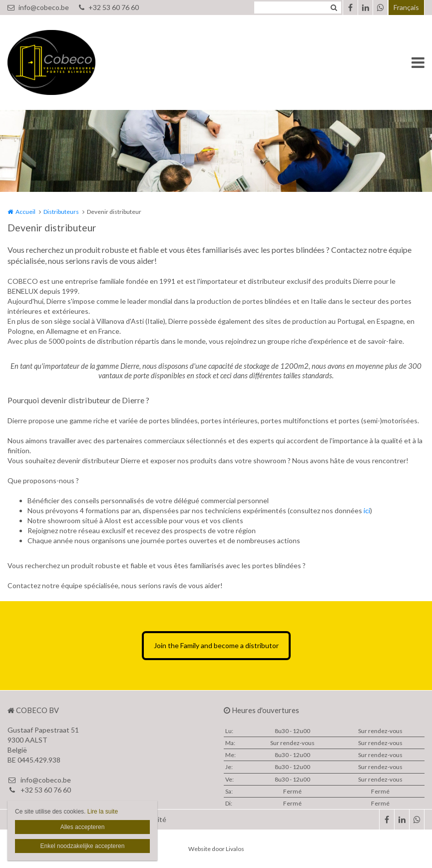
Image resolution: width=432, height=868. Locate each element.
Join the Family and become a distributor (216, 645)
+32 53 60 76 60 (109, 7)
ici (367, 510)
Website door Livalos (216, 849)
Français (406, 7)
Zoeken (334, 7)
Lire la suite (103, 812)
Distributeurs (61, 212)
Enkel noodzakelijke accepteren (83, 846)
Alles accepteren (83, 827)
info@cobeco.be (38, 7)
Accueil (25, 212)
